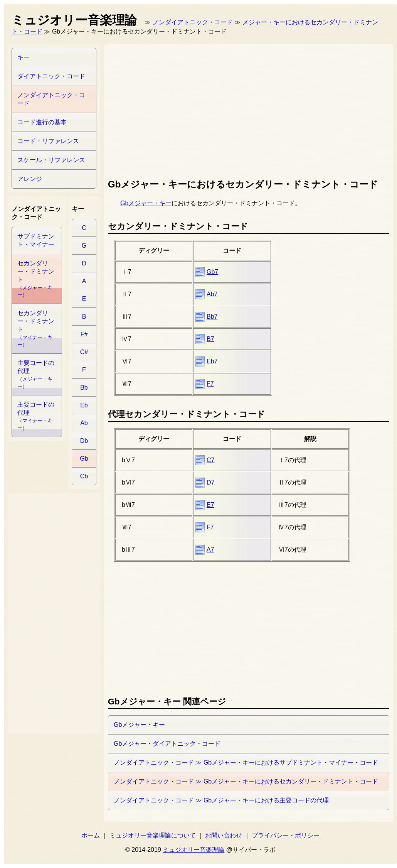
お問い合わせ (224, 835)
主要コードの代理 (36, 374)
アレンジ (30, 179)
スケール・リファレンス (51, 160)
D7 (210, 482)
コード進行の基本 (42, 122)
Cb (84, 476)
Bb (84, 388)
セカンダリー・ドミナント (36, 279)
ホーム (91, 835)
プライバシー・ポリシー (286, 835)
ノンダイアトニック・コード (193, 22)
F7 (210, 384)
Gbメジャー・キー (146, 203)
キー (24, 57)
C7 (210, 460)
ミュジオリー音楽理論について (153, 835)
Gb (84, 458)
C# (84, 352)
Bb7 (212, 317)
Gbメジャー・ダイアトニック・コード (167, 744)
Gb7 (212, 272)
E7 (210, 505)
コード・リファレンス (48, 141)
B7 (210, 339)
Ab (84, 423)
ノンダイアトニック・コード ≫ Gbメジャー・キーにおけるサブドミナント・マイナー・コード (246, 762)
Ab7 (212, 294)
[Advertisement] (207, 110)
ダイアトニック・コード (51, 76)
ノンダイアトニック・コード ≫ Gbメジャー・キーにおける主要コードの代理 (221, 800)
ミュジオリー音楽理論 (193, 850)
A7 (210, 550)
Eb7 (212, 361)
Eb (84, 405)
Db (84, 441)
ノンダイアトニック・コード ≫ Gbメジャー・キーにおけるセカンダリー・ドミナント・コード (246, 781)
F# (84, 334)
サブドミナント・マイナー (36, 240)
